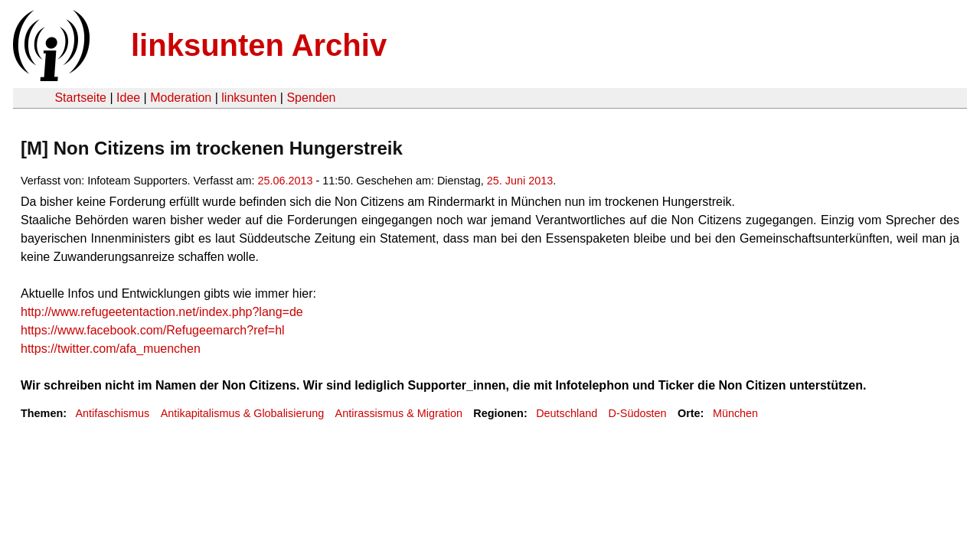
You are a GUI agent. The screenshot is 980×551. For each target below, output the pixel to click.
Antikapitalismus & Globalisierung (243, 413)
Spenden (311, 98)
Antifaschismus (112, 413)
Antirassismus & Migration (399, 413)
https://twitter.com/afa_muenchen (111, 349)
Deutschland (567, 413)
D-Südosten (638, 413)
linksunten (249, 98)
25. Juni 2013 (520, 181)
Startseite (80, 98)
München (735, 413)
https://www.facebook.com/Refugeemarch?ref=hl (153, 330)
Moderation (181, 98)
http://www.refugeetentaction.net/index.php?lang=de (162, 312)
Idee (128, 98)
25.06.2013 (286, 181)
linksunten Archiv (259, 45)
